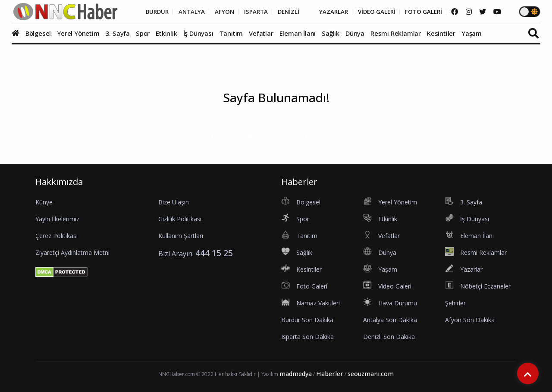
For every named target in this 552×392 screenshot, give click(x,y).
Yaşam (472, 33)
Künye (44, 202)
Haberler (330, 374)
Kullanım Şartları (181, 236)
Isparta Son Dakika (307, 337)
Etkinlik (166, 33)
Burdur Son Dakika (307, 320)
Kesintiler (441, 33)
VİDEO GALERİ (370, 12)
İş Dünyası (198, 33)
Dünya (355, 33)
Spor (143, 33)
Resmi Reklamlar (396, 33)
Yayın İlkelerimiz (57, 219)
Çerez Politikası (56, 236)
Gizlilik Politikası (180, 219)
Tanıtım (231, 33)
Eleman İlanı (298, 33)
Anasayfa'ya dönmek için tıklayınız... (276, 136)
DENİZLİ (277, 12)
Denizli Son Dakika (389, 337)
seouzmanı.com (371, 374)
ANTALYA (175, 12)
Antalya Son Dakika (390, 320)
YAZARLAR (324, 12)
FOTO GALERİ (420, 12)
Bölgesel (38, 33)
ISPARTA (243, 12)
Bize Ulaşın (174, 202)
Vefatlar (261, 33)
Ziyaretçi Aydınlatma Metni (72, 252)
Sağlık (331, 33)
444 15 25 (214, 253)
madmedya (296, 374)
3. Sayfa (118, 33)
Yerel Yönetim (78, 33)
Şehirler (455, 303)
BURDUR (139, 12)
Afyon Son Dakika (470, 320)
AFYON (210, 12)
